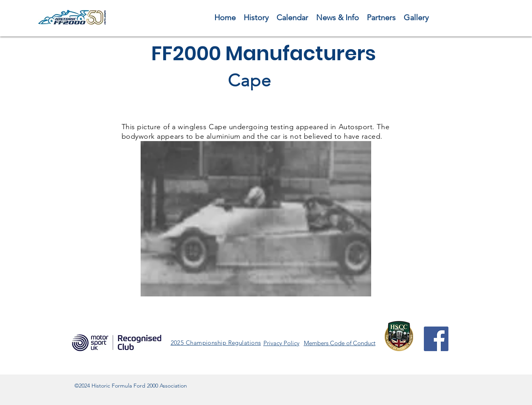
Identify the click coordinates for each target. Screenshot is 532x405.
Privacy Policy (281, 343)
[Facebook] (436, 339)
